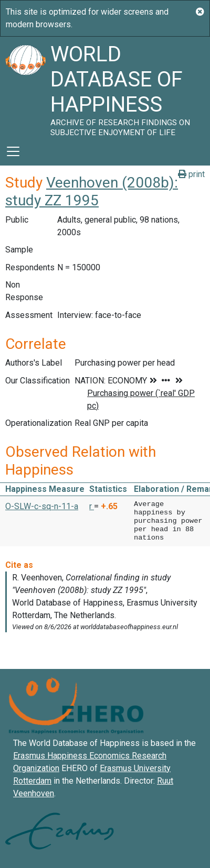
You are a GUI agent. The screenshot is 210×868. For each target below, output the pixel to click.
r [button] (92, 506)
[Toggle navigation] (13, 151)
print (191, 174)
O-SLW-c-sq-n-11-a (42, 506)
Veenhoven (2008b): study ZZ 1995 (92, 191)
